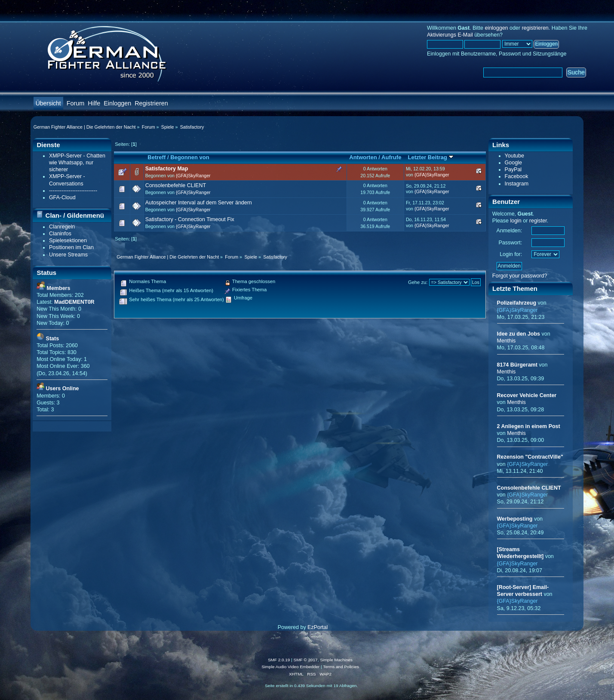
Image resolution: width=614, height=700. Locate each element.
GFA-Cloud (62, 197)
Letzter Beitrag (431, 157)
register (538, 221)
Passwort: (510, 243)
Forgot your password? (520, 276)
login (516, 221)
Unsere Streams (68, 255)
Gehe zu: (418, 282)
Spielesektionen (68, 241)
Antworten (363, 157)
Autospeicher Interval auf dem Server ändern (199, 203)
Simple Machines (336, 660)
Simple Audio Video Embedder (290, 667)
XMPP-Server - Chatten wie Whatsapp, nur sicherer (77, 163)
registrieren (535, 28)
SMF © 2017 (306, 660)
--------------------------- (73, 191)
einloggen (496, 28)
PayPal (513, 170)
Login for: (511, 254)
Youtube (514, 156)
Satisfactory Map (167, 169)
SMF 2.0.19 (279, 660)
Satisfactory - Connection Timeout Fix (190, 219)
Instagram (517, 184)
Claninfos (60, 234)
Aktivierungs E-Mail (450, 35)
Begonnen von (190, 157)
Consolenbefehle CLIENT (176, 185)
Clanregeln (62, 227)
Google (513, 163)
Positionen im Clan (71, 247)
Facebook (517, 176)
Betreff (157, 157)
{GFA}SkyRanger (193, 176)
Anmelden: (510, 231)
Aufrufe (391, 157)
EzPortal (318, 627)
